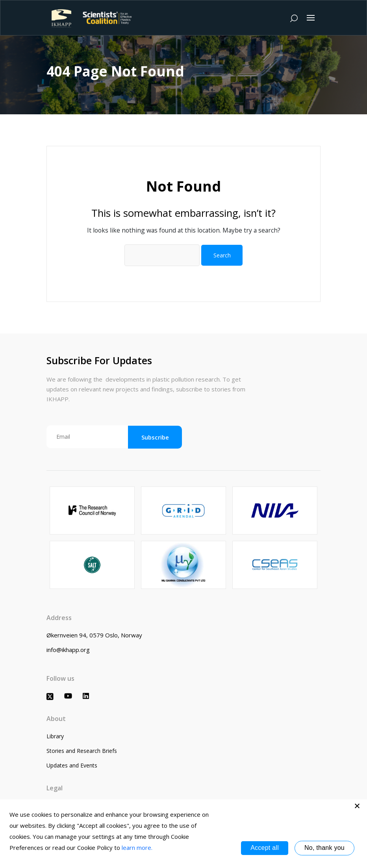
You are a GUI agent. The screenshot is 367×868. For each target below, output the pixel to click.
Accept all (265, 848)
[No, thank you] (357, 806)
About (56, 719)
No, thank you (324, 848)
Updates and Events (72, 765)
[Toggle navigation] (311, 18)
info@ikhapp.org (68, 650)
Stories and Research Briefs (82, 751)
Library (55, 736)
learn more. (137, 848)
